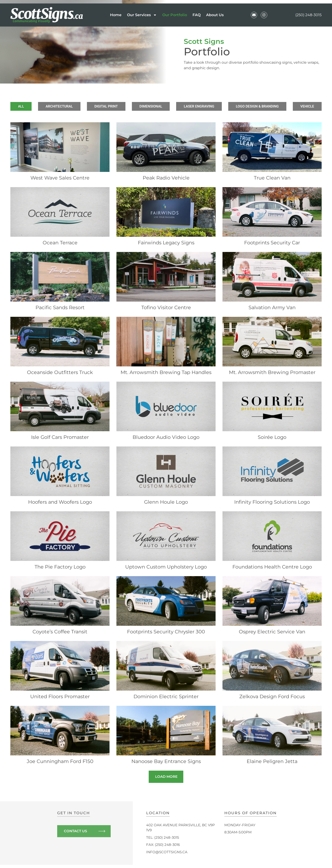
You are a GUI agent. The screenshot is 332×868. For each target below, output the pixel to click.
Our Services (141, 15)
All (40, 106)
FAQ (196, 15)
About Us (214, 15)
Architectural (71, 106)
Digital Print (112, 106)
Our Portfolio (174, 15)
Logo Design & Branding (244, 106)
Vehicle (288, 106)
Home (115, 15)
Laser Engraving (191, 106)
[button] (166, 780)
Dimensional (150, 106)
